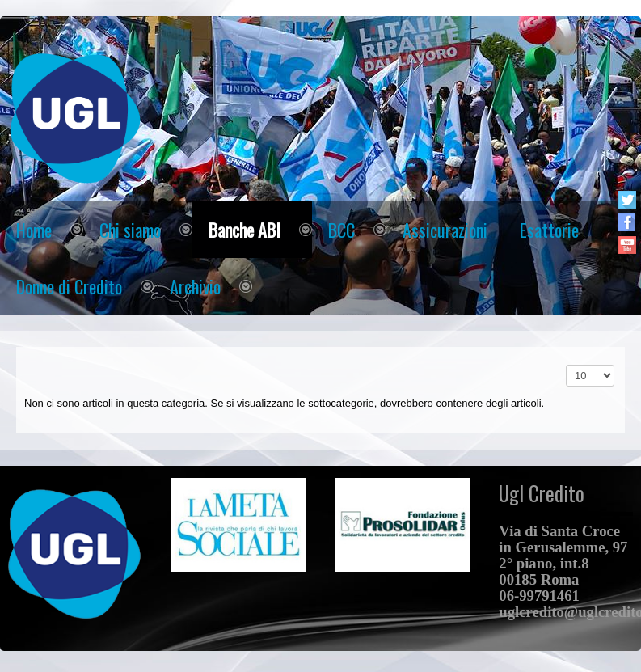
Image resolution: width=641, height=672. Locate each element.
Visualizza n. (566, 365)
